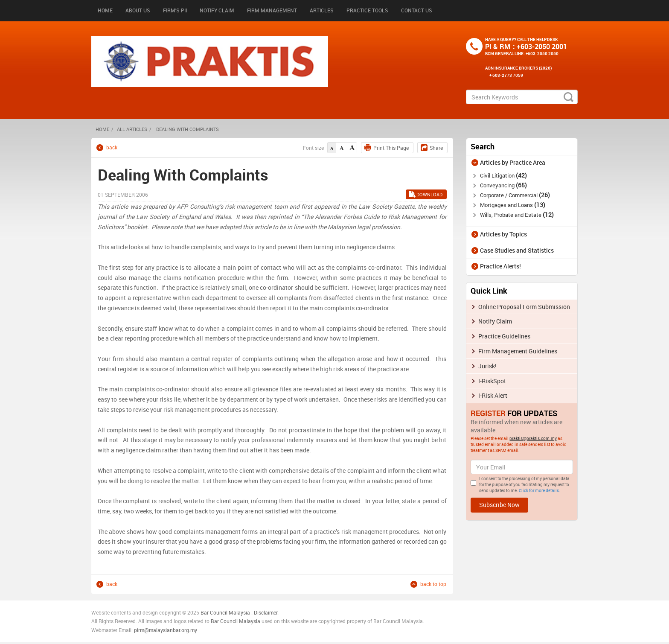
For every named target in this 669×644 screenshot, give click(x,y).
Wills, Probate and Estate (517, 215)
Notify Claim (217, 10)
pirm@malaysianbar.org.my (166, 630)
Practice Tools (367, 10)
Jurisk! (487, 366)
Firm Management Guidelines (518, 351)
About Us (138, 10)
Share (436, 148)
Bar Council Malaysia (225, 612)
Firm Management (272, 10)
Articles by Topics (503, 234)
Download (429, 194)
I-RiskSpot (492, 381)
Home (105, 10)
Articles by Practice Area (513, 162)
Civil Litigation (503, 175)
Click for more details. (540, 490)
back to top (433, 584)
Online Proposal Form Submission (524, 307)
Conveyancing (503, 185)
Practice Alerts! (500, 266)
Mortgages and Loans (513, 205)
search (569, 97)
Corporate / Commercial (515, 195)
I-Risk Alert (493, 395)
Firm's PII (175, 10)
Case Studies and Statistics (517, 250)
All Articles (132, 129)
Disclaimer (266, 612)
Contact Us (417, 10)
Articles (322, 10)
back (112, 147)
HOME (102, 129)
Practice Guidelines (504, 336)
